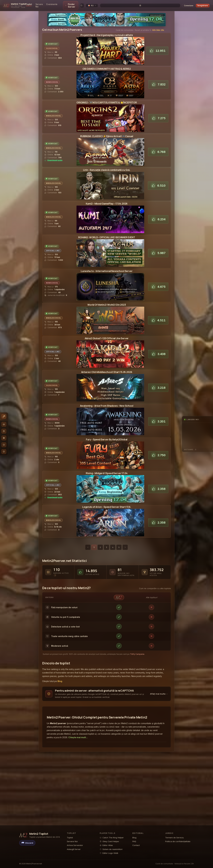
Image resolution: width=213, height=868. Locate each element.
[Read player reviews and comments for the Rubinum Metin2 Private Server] (53, 155)
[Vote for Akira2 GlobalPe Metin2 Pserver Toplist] (158, 352)
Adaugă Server (74, 849)
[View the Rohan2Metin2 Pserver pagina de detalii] (110, 251)
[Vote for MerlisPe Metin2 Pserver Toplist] (158, 486)
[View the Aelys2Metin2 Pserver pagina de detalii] (110, 453)
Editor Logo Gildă (109, 853)
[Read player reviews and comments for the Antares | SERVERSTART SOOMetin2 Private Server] (54, 393)
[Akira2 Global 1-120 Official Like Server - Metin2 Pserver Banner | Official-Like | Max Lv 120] (110, 352)
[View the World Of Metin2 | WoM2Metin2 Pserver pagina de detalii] (110, 318)
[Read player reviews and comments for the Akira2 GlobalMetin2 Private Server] (52, 359)
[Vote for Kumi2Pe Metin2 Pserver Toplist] (158, 217)
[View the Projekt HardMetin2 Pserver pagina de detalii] (110, 48)
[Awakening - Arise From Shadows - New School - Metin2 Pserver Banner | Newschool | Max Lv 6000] (110, 419)
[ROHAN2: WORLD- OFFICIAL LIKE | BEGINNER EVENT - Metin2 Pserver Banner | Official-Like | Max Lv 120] (110, 251)
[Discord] (27, 843)
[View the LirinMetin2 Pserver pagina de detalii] (110, 183)
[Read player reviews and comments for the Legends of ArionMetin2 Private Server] (53, 527)
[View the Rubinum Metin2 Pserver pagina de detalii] (110, 149)
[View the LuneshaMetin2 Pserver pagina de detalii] (110, 284)
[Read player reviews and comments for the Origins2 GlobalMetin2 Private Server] (53, 123)
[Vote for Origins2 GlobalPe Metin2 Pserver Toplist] (158, 116)
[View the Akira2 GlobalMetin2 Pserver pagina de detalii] (110, 352)
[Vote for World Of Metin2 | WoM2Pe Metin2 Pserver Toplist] (158, 318)
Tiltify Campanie (137, 652)
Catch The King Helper (112, 838)
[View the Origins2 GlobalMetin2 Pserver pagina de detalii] (110, 116)
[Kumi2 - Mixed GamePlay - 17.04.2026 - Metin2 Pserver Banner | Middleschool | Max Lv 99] (110, 217)
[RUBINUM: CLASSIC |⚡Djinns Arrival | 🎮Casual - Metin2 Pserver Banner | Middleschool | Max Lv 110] (110, 149)
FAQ (134, 841)
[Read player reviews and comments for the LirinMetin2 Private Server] (53, 190)
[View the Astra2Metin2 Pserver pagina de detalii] (110, 82)
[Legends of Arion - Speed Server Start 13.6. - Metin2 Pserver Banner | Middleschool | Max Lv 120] (110, 520)
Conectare (189, 4)
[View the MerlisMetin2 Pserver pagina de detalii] (110, 486)
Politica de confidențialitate (178, 841)
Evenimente (72, 4)
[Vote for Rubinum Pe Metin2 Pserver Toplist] (158, 149)
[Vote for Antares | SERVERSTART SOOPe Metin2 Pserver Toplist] (158, 385)
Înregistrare (203, 4)
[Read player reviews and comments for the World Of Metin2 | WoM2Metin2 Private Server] (53, 325)
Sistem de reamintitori (111, 849)
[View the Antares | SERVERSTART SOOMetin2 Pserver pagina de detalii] (110, 385)
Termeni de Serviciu (174, 838)
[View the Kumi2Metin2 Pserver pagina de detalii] (110, 217)
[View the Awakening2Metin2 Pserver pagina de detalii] (110, 419)
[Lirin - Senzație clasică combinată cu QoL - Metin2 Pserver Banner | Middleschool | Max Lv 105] (110, 183)
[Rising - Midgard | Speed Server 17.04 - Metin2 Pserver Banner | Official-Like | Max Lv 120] (110, 486)
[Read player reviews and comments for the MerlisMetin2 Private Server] (53, 492)
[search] (158, 4)
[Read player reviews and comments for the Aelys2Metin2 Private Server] (52, 460)
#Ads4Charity (157, 13)
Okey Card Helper (109, 841)
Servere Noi (57, 4)
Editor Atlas (106, 845)
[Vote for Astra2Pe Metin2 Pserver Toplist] (158, 82)
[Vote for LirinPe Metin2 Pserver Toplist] (158, 183)
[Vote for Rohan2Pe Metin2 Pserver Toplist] (158, 251)
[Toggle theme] (178, 4)
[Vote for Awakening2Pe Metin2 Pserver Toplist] (158, 419)
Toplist (45, 4)
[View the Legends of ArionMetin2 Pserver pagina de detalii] (110, 520)
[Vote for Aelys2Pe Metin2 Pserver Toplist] (158, 453)
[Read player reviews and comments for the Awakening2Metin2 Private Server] (54, 426)
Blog (60, 679)
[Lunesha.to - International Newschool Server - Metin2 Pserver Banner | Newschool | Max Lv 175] (110, 284)
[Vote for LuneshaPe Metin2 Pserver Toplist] (158, 284)
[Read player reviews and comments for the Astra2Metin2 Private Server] (54, 89)
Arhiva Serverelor (75, 845)
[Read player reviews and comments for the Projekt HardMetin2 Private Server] (53, 56)
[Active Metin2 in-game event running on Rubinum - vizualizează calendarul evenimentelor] (53, 158)
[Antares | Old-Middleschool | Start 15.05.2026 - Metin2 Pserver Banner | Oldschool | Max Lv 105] (110, 385)
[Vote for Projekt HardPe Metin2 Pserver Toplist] (157, 48)
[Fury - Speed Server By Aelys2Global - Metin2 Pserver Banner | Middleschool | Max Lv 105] (110, 453)
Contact (136, 845)
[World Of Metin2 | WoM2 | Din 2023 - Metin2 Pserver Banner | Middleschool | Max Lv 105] (110, 318)
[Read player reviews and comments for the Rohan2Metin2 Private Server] (54, 258)
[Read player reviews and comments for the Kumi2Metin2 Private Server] (52, 224)
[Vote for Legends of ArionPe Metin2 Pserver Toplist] (158, 520)
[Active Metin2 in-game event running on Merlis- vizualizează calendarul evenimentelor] (53, 495)
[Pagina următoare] (125, 545)
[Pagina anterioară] (88, 545)
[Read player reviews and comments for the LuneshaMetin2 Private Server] (56, 290)
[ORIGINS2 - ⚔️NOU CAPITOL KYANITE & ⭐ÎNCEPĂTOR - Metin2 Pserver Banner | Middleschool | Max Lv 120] (110, 116)
